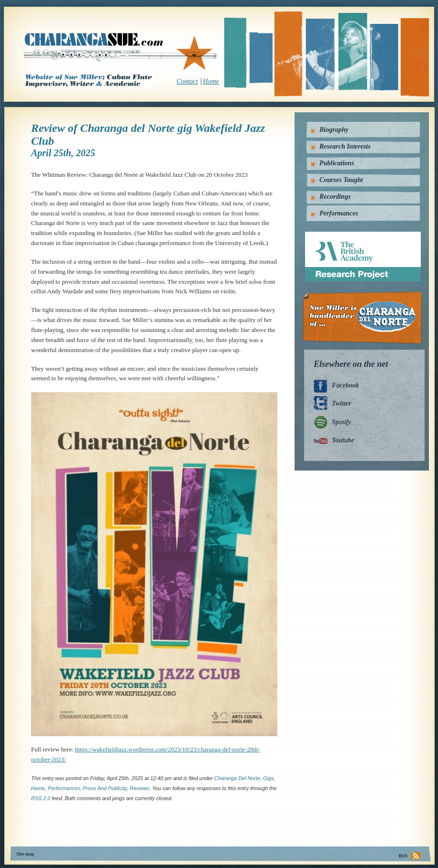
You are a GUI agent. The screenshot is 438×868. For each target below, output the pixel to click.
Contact (187, 81)
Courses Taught (341, 180)
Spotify (341, 422)
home (38, 788)
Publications (337, 163)
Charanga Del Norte (366, 318)
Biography (334, 130)
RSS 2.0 (41, 798)
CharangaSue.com (121, 52)
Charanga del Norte (237, 778)
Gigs (268, 778)
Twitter (342, 403)
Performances (64, 788)
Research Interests (345, 146)
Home (211, 81)
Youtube (343, 440)
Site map (25, 854)
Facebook (345, 385)
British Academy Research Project (354, 235)
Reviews (139, 788)
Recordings (335, 197)
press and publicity (105, 788)
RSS (403, 856)
